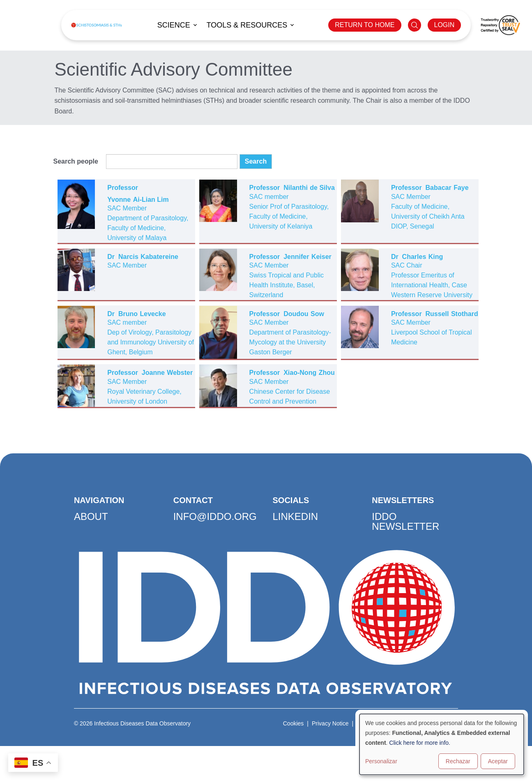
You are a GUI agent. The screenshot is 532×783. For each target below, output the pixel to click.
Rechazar (458, 761)
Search (256, 161)
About (91, 516)
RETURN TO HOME (365, 25)
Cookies (294, 723)
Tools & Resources (247, 25)
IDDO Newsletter (405, 521)
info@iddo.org (215, 516)
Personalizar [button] (381, 761)
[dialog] (442, 744)
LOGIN (444, 25)
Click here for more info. (420, 743)
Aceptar (498, 761)
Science (174, 25)
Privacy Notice (330, 723)
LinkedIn (296, 516)
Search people (76, 161)
